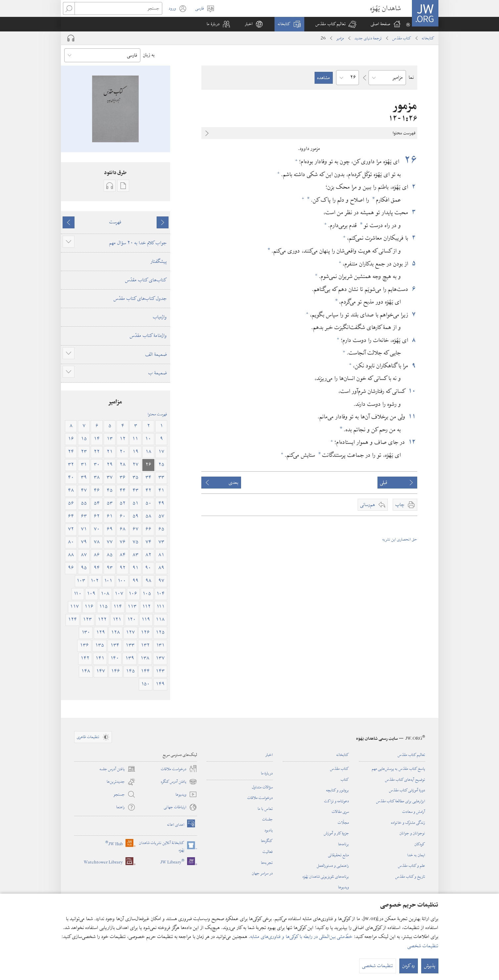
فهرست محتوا (157, 414)
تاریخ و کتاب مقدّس (410, 876)
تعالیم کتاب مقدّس (411, 755)
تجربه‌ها (267, 863)
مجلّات (343, 822)
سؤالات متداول (262, 787)
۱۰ (412, 391)
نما (411, 77)
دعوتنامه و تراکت (337, 801)
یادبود (269, 830)
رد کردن (409, 966)
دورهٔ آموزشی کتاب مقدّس (407, 790)
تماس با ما (265, 809)
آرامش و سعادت (414, 812)
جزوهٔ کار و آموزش (336, 833)
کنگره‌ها (267, 841)
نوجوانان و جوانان (412, 833)
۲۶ (409, 160)
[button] (336, 24)
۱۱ (412, 417)
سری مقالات (340, 812)
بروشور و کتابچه (338, 790)
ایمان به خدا (416, 855)
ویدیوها (344, 887)
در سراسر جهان (262, 873)
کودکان (420, 844)
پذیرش (430, 966)
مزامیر (340, 38)
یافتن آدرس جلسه (118, 769)
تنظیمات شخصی (423, 946)
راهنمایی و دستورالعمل (333, 865)
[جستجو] (118, 8)
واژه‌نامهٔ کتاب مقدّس (148, 336)
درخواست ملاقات (260, 798)
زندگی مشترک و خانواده (408, 822)
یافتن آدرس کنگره (179, 782)
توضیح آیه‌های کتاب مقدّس (405, 779)
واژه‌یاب (160, 317)
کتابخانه (428, 38)
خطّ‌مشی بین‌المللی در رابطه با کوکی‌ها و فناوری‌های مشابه (301, 937)
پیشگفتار (159, 261)
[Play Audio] (71, 38)
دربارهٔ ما (267, 773)
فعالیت (268, 852)
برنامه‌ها (344, 844)
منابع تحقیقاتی (339, 855)
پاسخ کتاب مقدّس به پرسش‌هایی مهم (399, 769)
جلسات (268, 819)
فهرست (115, 222)
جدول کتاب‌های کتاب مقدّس (140, 299)
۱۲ (412, 442)
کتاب (345, 779)
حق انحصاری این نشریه (400, 539)
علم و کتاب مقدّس (412, 865)
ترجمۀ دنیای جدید (368, 38)
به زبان (149, 55)
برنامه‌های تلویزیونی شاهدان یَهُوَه (326, 876)
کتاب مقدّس (402, 38)
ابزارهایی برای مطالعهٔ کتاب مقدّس (401, 801)
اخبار (269, 755)
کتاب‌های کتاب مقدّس (146, 280)
